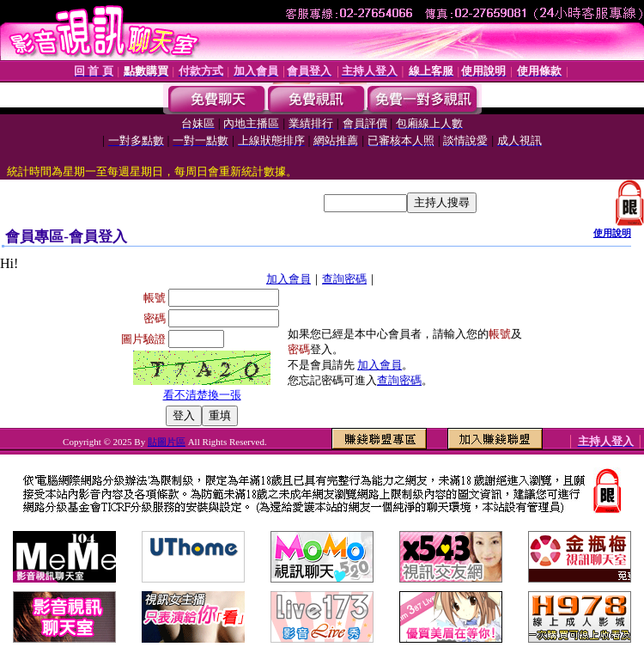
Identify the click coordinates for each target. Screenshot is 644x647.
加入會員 (289, 279)
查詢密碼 (344, 279)
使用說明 (612, 233)
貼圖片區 (167, 442)
